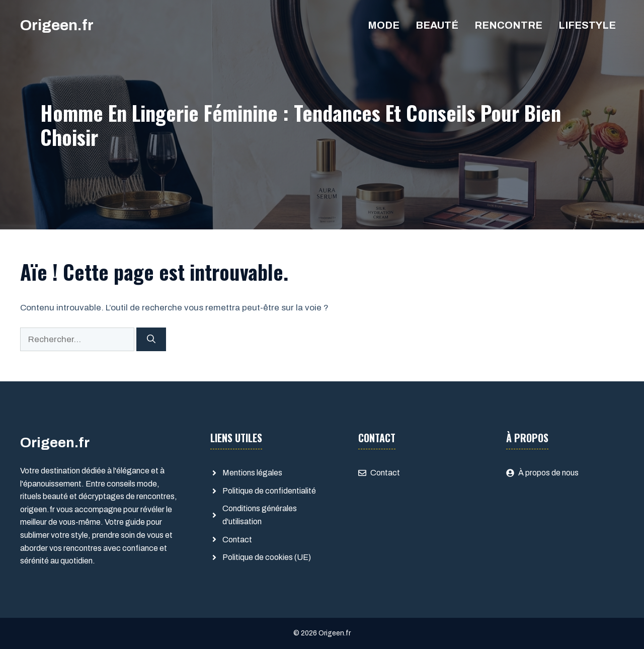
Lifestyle (587, 25)
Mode (384, 25)
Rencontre (508, 25)
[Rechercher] (151, 340)
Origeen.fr (57, 25)
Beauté (437, 25)
